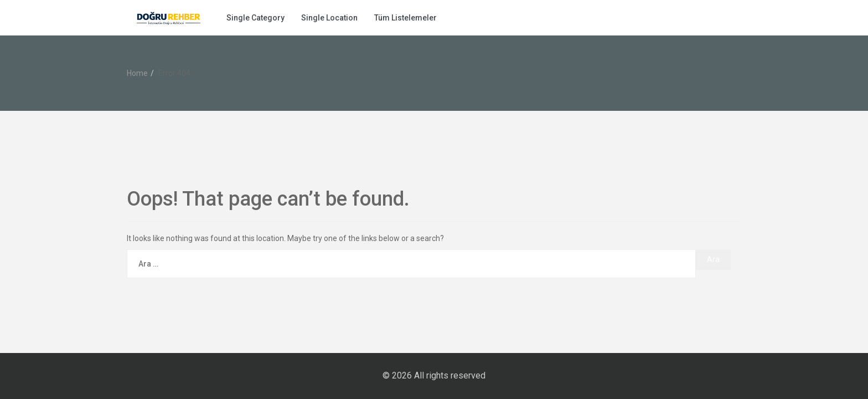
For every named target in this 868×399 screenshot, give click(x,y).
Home (137, 73)
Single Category (255, 18)
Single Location (329, 18)
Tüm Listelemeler (405, 18)
